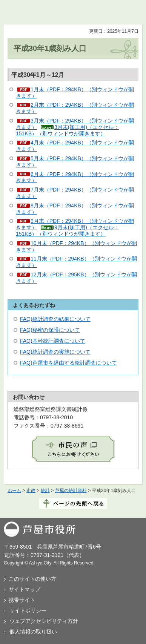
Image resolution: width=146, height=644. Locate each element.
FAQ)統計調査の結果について (55, 319)
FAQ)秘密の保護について (50, 330)
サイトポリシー (28, 610)
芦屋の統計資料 (71, 491)
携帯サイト (22, 600)
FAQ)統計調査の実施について (55, 352)
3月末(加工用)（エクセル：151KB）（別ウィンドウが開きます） (67, 130)
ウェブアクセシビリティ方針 (44, 621)
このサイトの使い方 (32, 579)
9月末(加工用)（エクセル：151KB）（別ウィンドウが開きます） (67, 231)
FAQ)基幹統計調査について (53, 341)
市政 (31, 491)
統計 (45, 491)
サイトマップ (25, 589)
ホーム (14, 491)
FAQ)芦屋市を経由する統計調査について (68, 363)
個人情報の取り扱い (33, 632)
